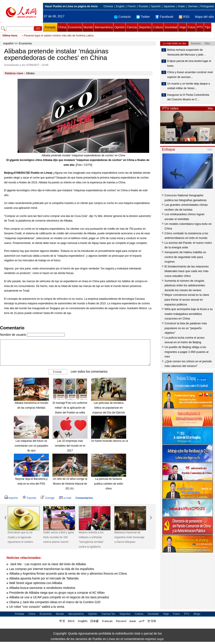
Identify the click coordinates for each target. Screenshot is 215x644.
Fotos (191, 27)
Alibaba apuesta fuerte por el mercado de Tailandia (44, 578)
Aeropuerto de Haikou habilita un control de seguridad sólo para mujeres (185, 257)
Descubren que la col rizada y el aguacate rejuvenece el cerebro (20, 537)
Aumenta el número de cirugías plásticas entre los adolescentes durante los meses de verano (185, 285)
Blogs (197, 614)
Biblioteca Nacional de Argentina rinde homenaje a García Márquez (129, 537)
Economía (75, 27)
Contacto (122, 17)
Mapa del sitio (204, 17)
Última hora (10, 36)
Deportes (145, 27)
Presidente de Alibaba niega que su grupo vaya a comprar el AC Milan (57, 593)
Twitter (143, 17)
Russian (143, 6)
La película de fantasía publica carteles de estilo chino (108, 484)
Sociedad (171, 27)
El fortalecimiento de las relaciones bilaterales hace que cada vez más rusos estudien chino (187, 271)
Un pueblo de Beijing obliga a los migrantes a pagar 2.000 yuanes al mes (186, 352)
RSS (184, 17)
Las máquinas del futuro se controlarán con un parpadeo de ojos (31, 446)
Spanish (156, 6)
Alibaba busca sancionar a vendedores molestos (42, 588)
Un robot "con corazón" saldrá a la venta (37, 607)
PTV (200, 27)
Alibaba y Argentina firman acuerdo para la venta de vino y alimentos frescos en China (68, 574)
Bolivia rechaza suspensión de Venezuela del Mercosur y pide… (186, 52)
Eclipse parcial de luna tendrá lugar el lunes (189, 63)
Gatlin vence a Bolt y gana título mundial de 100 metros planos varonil (59, 537)
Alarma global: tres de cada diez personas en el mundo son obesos (63, 33)
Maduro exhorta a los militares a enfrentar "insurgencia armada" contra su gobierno (91, 540)
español (8, 43)
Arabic (181, 6)
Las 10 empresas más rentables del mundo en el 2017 (70, 446)
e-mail (65, 498)
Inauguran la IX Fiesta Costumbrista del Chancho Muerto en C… (188, 97)
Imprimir (11, 498)
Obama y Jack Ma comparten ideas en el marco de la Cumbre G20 (55, 602)
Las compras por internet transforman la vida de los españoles (52, 569)
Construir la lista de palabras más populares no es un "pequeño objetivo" (186, 328)
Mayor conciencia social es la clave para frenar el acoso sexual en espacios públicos (187, 299)
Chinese (108, 6)
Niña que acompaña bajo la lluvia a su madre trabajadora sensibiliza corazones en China (189, 314)
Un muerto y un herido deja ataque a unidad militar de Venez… (189, 86)
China (62, 27)
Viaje (182, 27)
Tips (208, 27)
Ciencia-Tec (108, 614)
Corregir (47, 498)
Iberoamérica (104, 27)
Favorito (29, 498)
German (193, 6)
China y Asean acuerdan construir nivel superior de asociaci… (190, 75)
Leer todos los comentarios (89, 372)
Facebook (164, 17)
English (120, 6)
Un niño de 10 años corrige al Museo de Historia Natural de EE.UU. (70, 484)
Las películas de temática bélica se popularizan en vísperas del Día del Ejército (108, 408)
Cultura (158, 27)
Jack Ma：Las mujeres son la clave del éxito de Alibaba (47, 564)
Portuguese (207, 6)
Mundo (88, 27)
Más (210, 108)
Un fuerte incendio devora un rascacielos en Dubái (121, 441)
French (132, 6)
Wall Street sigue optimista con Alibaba (36, 583)
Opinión (120, 27)
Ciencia (132, 27)
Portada (50, 27)
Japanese (169, 6)
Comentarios (84, 498)
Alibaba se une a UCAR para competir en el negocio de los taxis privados (59, 597)
